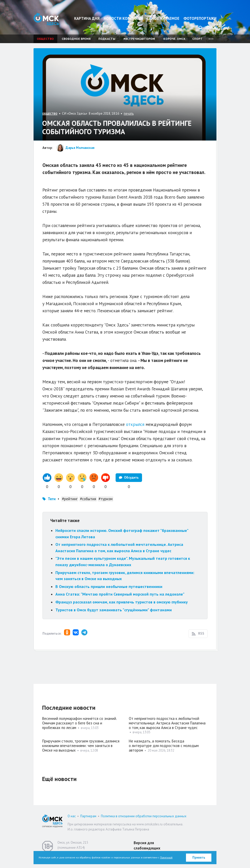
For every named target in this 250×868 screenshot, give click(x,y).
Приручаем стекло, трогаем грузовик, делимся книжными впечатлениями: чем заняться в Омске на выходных (81, 746)
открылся (135, 424)
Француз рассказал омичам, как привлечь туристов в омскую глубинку (122, 602)
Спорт (197, 39)
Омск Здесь (46, 19)
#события (88, 499)
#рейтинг (70, 499)
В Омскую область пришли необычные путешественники (109, 586)
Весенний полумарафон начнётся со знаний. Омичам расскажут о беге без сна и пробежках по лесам (79, 723)
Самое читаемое (163, 18)
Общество (45, 39)
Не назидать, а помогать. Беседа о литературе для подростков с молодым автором (164, 746)
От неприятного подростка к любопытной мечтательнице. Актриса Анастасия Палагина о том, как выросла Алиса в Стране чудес (167, 723)
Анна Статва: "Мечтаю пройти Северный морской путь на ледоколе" (120, 594)
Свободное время (76, 39)
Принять (199, 857)
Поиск (208, 28)
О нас (72, 816)
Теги (52, 499)
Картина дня (87, 18)
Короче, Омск (174, 39)
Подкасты (107, 39)
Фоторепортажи (200, 18)
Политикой (166, 857)
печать (129, 114)
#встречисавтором (139, 39)
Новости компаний (123, 18)
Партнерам (88, 816)
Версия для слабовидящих (147, 845)
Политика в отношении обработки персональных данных (144, 816)
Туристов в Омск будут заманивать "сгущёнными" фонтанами (114, 610)
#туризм (106, 499)
